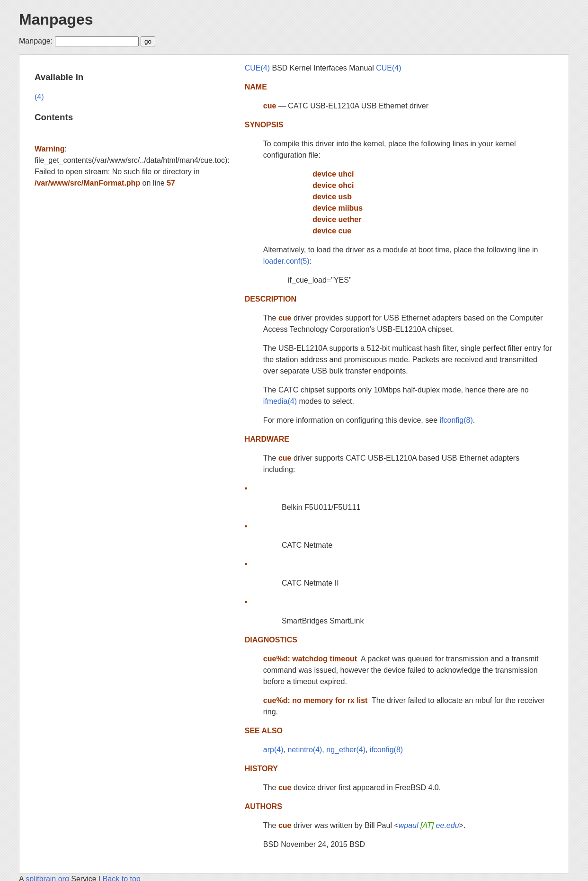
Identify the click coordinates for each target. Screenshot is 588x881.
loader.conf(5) (286, 261)
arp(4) (273, 750)
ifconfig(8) (456, 420)
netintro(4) (305, 750)
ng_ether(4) (346, 750)
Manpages (56, 19)
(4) (39, 97)
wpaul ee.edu (429, 825)
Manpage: (36, 41)
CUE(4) (257, 68)
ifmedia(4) (280, 401)
